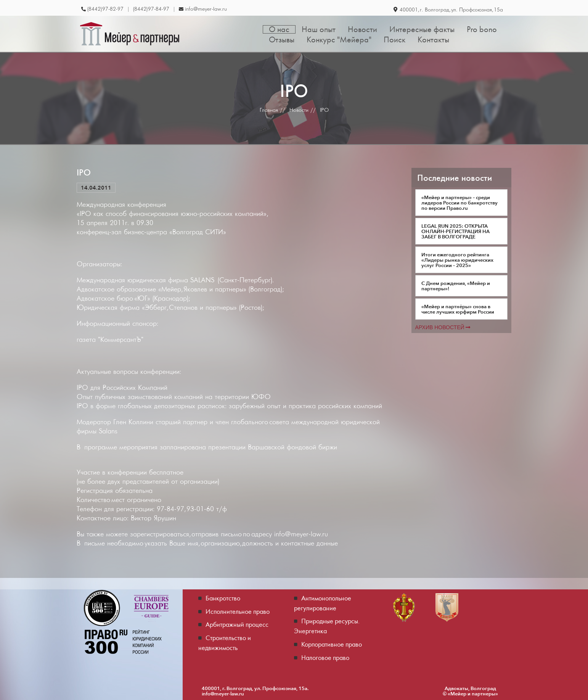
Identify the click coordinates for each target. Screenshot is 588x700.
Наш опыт (319, 29)
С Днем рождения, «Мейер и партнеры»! (456, 286)
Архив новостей (443, 327)
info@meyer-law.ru (206, 9)
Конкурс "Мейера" (339, 40)
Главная (269, 110)
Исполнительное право (238, 611)
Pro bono (482, 29)
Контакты (433, 40)
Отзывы (282, 40)
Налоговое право (325, 657)
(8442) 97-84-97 (151, 9)
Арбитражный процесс (237, 624)
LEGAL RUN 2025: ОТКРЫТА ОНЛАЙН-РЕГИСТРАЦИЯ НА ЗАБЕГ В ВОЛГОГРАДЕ (455, 231)
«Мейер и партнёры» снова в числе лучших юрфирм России (458, 309)
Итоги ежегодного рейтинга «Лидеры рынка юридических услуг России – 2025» (457, 260)
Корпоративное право (332, 644)
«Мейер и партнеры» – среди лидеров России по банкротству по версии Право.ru (459, 203)
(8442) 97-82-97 (105, 9)
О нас (279, 29)
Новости (362, 29)
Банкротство (223, 598)
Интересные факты (422, 29)
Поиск (394, 40)
